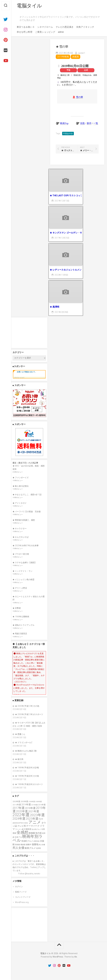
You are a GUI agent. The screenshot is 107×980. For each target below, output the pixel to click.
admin (61, 32)
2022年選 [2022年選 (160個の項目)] (21, 815)
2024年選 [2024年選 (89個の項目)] (19, 819)
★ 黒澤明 (54, 307)
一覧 (96, 123)
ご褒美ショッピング (45, 32)
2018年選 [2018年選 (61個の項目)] (30, 808)
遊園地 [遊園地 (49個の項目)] (35, 844)
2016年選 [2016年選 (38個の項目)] (42, 805)
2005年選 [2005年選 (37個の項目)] (24, 801)
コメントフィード (23, 897)
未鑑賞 (76, 57)
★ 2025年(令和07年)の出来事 (26, 546)
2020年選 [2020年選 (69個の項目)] (22, 811)
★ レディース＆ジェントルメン (66, 270)
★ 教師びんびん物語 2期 (26, 751)
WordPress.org (22, 902)
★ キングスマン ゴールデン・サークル (66, 233)
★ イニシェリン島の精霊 (23, 580)
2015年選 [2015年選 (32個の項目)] (34, 805)
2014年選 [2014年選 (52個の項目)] (26, 805)
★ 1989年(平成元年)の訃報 (27, 768)
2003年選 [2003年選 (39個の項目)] (16, 801)
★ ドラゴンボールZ (24, 742)
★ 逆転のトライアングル (23, 625)
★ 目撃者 (17, 608)
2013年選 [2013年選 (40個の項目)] (17, 805)
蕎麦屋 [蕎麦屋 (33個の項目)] (23, 845)
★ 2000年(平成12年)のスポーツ (29, 714)
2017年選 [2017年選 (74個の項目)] (19, 808)
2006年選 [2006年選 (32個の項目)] (32, 802)
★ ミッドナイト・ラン (23, 571)
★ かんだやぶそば (21, 537)
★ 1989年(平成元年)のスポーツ (29, 784)
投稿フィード (21, 892)
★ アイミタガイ (20, 503)
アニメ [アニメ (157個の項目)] (35, 822)
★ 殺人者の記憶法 (21, 486)
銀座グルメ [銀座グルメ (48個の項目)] (30, 848)
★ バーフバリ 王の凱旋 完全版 (27, 512)
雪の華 (79, 97)
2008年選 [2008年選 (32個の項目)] (38, 802)
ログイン (19, 887)
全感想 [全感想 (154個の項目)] (22, 832)
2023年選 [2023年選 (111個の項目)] (37, 815)
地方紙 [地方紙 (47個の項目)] (39, 833)
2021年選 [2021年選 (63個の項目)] (34, 811)
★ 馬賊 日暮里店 (20, 634)
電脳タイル (29, 6)
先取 (82, 123)
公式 (86, 70)
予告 (68, 70)
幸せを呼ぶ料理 (25, 32)
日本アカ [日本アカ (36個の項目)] (18, 837)
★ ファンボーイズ (21, 478)
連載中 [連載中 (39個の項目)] (29, 845)
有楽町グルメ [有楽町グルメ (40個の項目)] (27, 841)
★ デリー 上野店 (20, 588)
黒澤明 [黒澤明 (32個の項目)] (39, 848)
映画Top (64, 123)
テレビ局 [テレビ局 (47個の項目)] (22, 826)
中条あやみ (68, 133)
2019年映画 (63, 57)
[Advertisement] (29, 333)
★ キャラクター (20, 529)
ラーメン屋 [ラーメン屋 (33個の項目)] (19, 829)
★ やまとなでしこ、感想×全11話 (27, 495)
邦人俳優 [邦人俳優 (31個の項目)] (42, 845)
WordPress (58, 957)
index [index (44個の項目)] (26, 823)
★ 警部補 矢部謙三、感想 (24, 520)
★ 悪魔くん (20, 734)
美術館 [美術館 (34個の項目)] (18, 845)
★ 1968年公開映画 (21, 617)
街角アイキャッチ (85, 27)
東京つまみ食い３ (26, 27)
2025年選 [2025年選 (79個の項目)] (32, 819)
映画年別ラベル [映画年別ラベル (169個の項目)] (28, 838)
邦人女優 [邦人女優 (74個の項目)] (18, 848)
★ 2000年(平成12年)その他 (27, 706)
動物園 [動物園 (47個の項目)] (32, 833)
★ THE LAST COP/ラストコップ (66, 196)
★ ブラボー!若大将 (21, 554)
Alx (76, 957)
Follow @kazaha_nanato (29, 874)
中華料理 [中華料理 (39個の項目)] (28, 829)
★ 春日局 (19, 759)
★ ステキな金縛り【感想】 (24, 563)
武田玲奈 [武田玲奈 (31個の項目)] (37, 841)
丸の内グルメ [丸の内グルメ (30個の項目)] (36, 829)
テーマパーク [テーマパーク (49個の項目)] (33, 826)
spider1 (82, 53)
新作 (89, 123)
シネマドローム (45, 27)
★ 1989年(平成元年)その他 (27, 776)
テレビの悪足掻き (65, 27)
